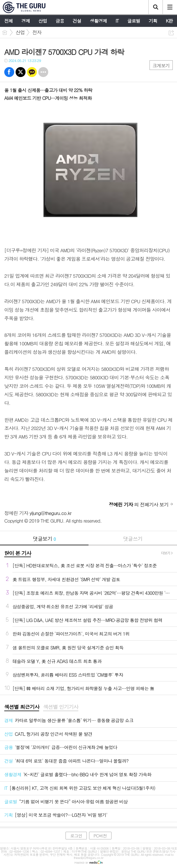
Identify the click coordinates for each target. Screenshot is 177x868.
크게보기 (161, 66)
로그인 (76, 836)
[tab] (22, 707)
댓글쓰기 (133, 539)
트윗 (21, 72)
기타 (43, 72)
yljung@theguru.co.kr (50, 513)
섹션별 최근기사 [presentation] (22, 707)
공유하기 (171, 33)
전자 (37, 32)
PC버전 (100, 836)
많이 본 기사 (18, 553)
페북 (9, 72)
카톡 (32, 72)
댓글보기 (44, 539)
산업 (20, 32)
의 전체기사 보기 (139, 504)
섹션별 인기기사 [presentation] (61, 707)
